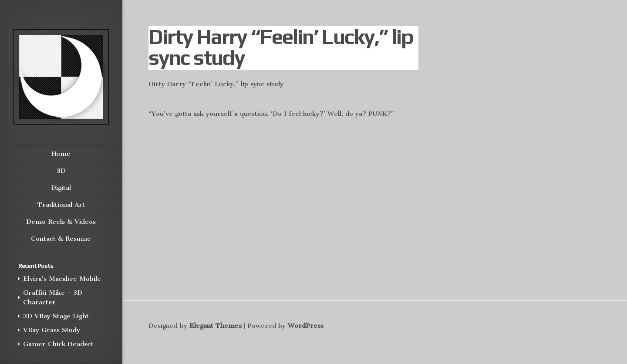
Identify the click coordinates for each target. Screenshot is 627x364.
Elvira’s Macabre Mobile (62, 279)
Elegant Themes (216, 326)
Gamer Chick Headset (58, 344)
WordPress (306, 326)
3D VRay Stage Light (56, 316)
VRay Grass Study (52, 330)
